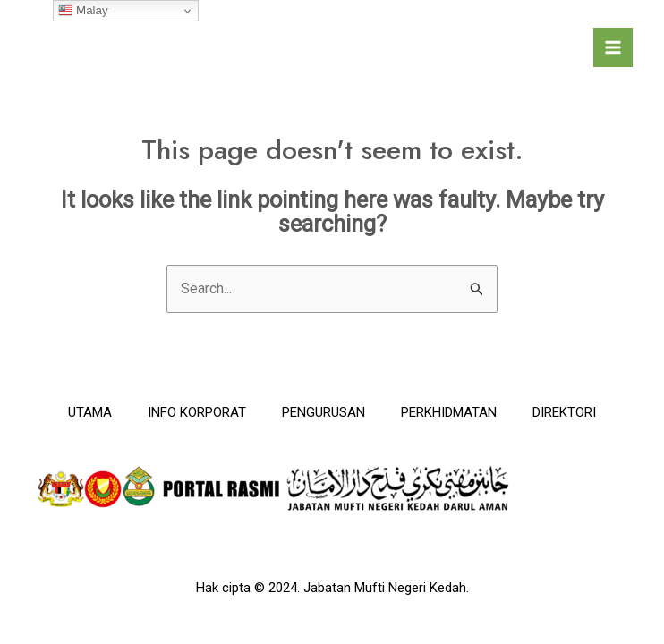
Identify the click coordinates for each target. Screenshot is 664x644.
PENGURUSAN (323, 412)
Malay (83, 11)
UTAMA (90, 412)
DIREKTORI (564, 412)
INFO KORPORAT (197, 412)
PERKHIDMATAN (449, 412)
